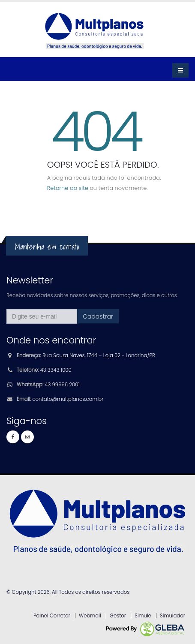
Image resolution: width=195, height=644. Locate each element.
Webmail (90, 616)
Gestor (118, 616)
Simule (143, 616)
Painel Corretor (52, 616)
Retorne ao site (68, 188)
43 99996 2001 (62, 385)
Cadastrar (98, 316)
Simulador (172, 616)
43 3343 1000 (56, 370)
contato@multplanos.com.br (68, 399)
